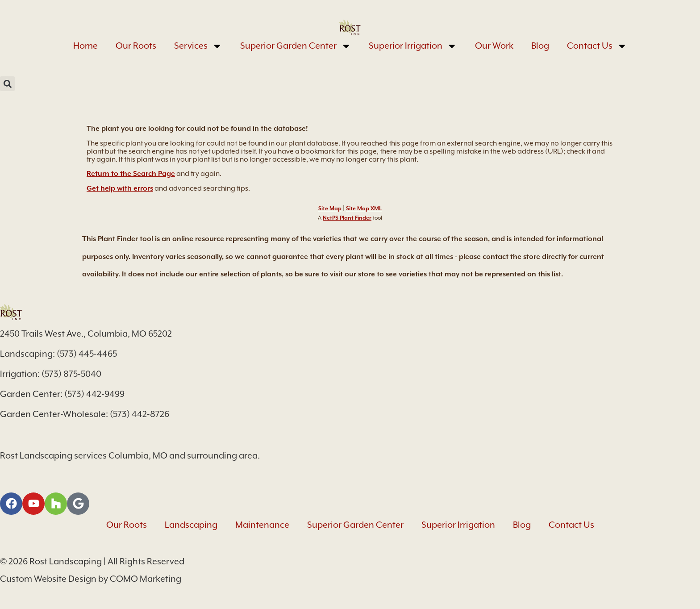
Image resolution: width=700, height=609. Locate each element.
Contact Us (597, 46)
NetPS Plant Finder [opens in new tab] (347, 218)
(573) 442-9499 (94, 394)
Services (198, 46)
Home (85, 46)
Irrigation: (21, 374)
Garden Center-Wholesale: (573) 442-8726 (85, 414)
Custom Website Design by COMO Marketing (91, 579)
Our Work (494, 46)
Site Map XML (364, 209)
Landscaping (191, 525)
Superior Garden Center (296, 46)
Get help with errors (120, 188)
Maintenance (262, 525)
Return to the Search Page (131, 174)
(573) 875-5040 (71, 374)
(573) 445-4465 (87, 354)
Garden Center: (32, 394)
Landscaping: (28, 354)
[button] (7, 84)
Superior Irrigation (413, 46)
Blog (540, 46)
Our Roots (136, 46)
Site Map (330, 209)
